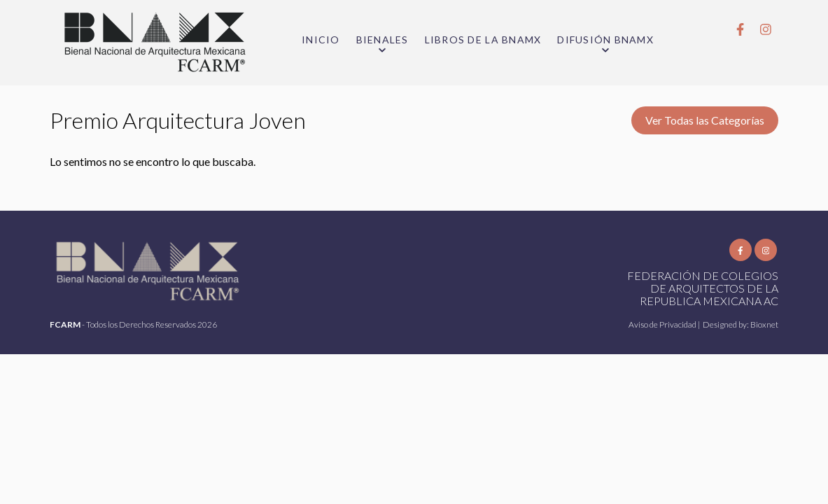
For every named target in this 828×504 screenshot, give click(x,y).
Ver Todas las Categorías (705, 120)
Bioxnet (764, 324)
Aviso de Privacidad (663, 324)
